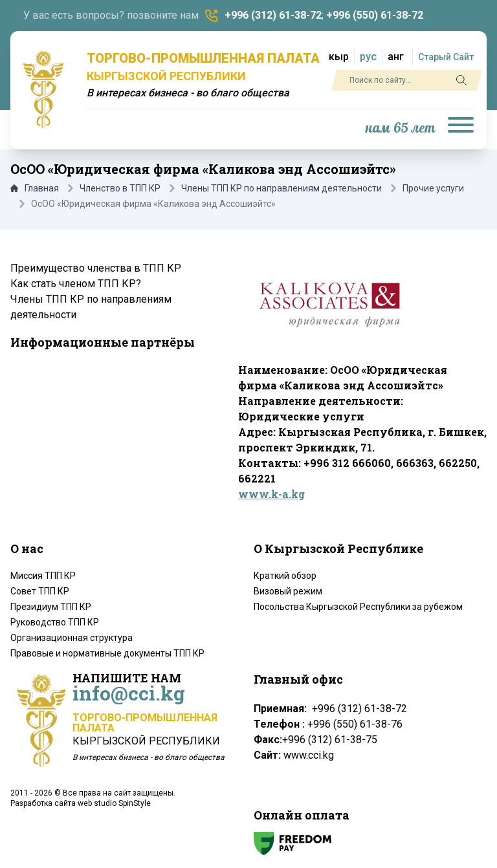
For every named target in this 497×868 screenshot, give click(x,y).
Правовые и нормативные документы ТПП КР (107, 653)
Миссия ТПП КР (43, 576)
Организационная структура (72, 638)
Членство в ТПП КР (120, 188)
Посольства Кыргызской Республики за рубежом (358, 607)
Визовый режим (288, 591)
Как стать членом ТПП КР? (76, 284)
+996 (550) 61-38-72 (375, 15)
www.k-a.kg (271, 494)
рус (368, 57)
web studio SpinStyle (114, 803)
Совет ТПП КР (40, 591)
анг (396, 57)
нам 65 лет (401, 128)
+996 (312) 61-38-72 (273, 15)
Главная (35, 188)
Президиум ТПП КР (51, 607)
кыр (339, 57)
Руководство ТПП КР (55, 622)
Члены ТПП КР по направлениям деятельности (282, 188)
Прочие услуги (433, 188)
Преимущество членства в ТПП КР (96, 268)
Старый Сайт (446, 57)
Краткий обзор (285, 576)
